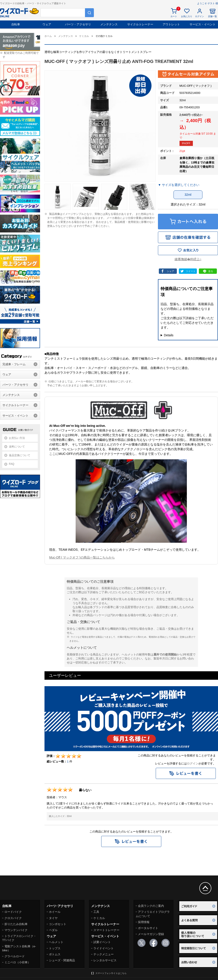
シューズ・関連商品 (62, 960)
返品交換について (20, 455)
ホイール (55, 912)
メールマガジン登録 (151, 934)
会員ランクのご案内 (151, 906)
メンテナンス (109, 24)
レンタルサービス (105, 960)
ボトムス (55, 954)
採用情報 (144, 922)
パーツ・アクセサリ (78, 24)
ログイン (193, 763)
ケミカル (99, 918)
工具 (96, 912)
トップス (55, 948)
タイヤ (53, 918)
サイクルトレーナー (140, 24)
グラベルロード (15, 956)
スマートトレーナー (106, 930)
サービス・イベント (203, 24)
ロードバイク (13, 912)
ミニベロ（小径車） (17, 962)
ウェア (47, 24)
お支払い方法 (17, 438)
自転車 (16, 24)
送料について (17, 447)
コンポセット (58, 924)
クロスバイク (13, 918)
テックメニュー (104, 954)
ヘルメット (56, 942)
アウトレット (171, 24)
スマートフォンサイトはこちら (111, 973)
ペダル (53, 930)
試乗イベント (102, 942)
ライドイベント (104, 948)
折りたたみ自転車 (16, 924)
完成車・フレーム (14, 364)
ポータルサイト (148, 928)
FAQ (12, 464)
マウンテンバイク (16, 930)
